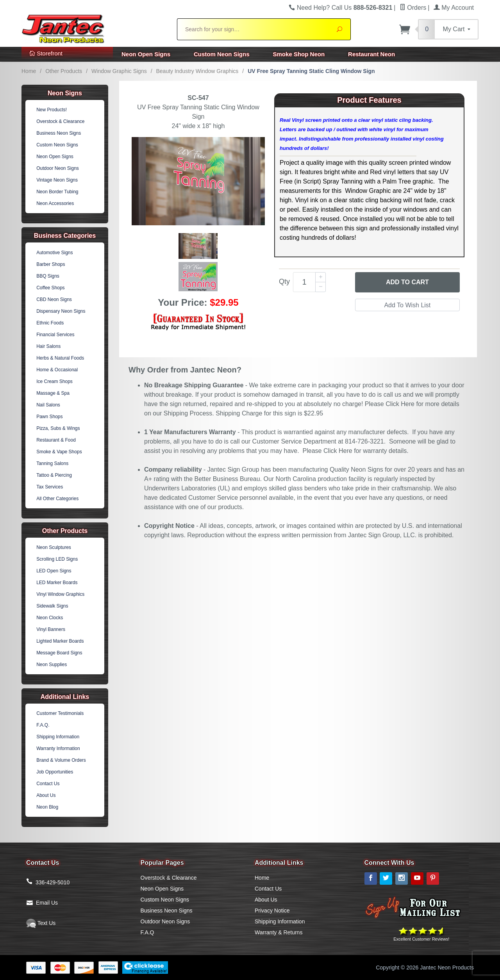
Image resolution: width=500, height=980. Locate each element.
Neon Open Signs (146, 54)
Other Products (64, 71)
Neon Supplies (52, 665)
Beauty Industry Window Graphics (197, 71)
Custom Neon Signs (222, 54)
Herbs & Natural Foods (60, 358)
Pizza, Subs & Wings (58, 428)
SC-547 (198, 98)
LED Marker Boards (57, 583)
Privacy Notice (272, 911)
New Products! (52, 110)
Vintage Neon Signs (57, 180)
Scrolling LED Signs (57, 559)
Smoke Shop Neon (299, 54)
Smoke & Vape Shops (59, 452)
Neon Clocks (50, 618)
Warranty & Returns (279, 932)
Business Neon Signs (59, 133)
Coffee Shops (51, 288)
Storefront (46, 53)
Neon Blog (47, 807)
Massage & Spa (53, 393)
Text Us (41, 923)
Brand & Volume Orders (61, 760)
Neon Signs (65, 93)
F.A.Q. (43, 725)
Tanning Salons (52, 463)
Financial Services (55, 335)
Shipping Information (58, 737)
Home (29, 71)
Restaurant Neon (371, 54)
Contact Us (48, 784)
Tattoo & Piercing (54, 475)
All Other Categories (57, 499)
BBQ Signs (48, 276)
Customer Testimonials (60, 713)
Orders (413, 8)
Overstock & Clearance (60, 121)
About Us (46, 795)
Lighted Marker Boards (60, 641)
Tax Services (50, 487)
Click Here (400, 404)
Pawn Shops (49, 417)
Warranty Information (58, 748)
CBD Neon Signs (54, 299)
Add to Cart (407, 282)
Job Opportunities (55, 772)
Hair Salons (48, 346)
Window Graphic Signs (119, 71)
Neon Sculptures (54, 547)
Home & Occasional (57, 370)
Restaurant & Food (56, 440)
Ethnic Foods (50, 323)
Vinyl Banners (51, 629)
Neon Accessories (55, 203)
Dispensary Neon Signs (61, 311)
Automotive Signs (54, 253)
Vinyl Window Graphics (60, 594)
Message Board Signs (59, 653)
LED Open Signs (54, 571)
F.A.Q (147, 932)
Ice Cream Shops (54, 381)
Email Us (47, 903)
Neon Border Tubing (57, 192)
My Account (454, 8)
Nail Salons (48, 405)
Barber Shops (51, 264)
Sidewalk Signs (52, 606)
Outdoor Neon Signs (58, 168)
